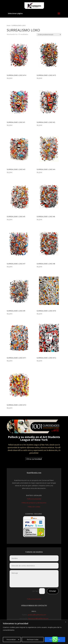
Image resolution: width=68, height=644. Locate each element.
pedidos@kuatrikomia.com (37, 615)
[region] (34, 632)
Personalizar (11, 639)
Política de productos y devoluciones (34, 503)
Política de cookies (34, 506)
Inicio (9, 25)
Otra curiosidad (34, 459)
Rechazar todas (33, 639)
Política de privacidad (34, 499)
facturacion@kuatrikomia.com (38, 619)
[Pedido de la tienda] (49, 35)
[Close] (66, 622)
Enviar (53, 591)
